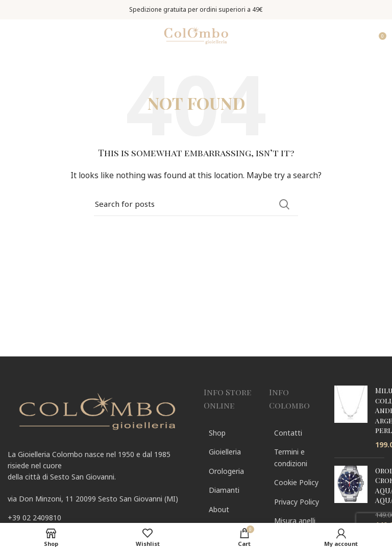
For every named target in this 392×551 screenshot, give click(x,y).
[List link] (98, 518)
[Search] (196, 204)
